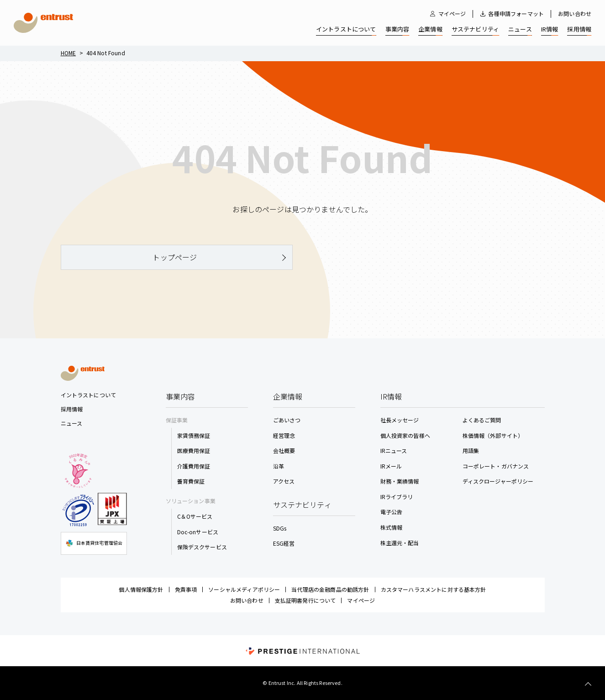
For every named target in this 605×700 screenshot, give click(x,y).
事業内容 (397, 29)
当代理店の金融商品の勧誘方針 (330, 589)
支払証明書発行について (305, 600)
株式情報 (392, 527)
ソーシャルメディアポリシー (244, 589)
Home (68, 53)
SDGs (280, 528)
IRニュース (394, 450)
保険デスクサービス (202, 547)
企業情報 (430, 29)
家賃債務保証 (194, 435)
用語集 (471, 450)
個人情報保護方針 (141, 589)
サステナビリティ (475, 29)
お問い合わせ (575, 13)
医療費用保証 (194, 450)
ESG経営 (284, 543)
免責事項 (186, 589)
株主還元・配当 (400, 543)
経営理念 (284, 435)
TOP (588, 684)
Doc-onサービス (198, 532)
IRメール (391, 466)
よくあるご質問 (482, 420)
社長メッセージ (400, 420)
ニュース (520, 29)
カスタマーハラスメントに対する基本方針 (434, 589)
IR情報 (550, 29)
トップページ (175, 257)
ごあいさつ (287, 420)
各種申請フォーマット (516, 14)
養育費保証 (191, 481)
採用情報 (579, 29)
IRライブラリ (397, 497)
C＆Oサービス (195, 516)
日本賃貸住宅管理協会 (94, 543)
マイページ (452, 14)
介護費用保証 (194, 466)
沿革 (279, 466)
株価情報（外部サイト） (493, 435)
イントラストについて (346, 29)
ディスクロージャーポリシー (498, 481)
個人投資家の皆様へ (405, 435)
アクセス (284, 481)
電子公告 (392, 512)
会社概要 (284, 450)
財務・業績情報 (400, 481)
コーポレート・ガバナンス (496, 466)
